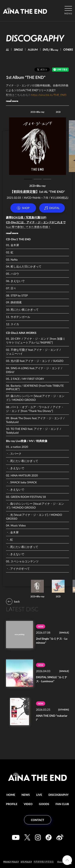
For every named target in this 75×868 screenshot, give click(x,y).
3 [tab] (47, 179)
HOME (11, 795)
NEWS (26, 795)
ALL (8, 49)
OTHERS (70, 49)
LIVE (39, 795)
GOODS (44, 804)
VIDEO (28, 804)
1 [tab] (28, 179)
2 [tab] (38, 179)
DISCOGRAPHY (58, 795)
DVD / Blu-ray (52, 49)
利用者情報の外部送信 (44, 862)
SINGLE (20, 49)
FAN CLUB (62, 804)
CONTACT (38, 820)
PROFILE (12, 804)
